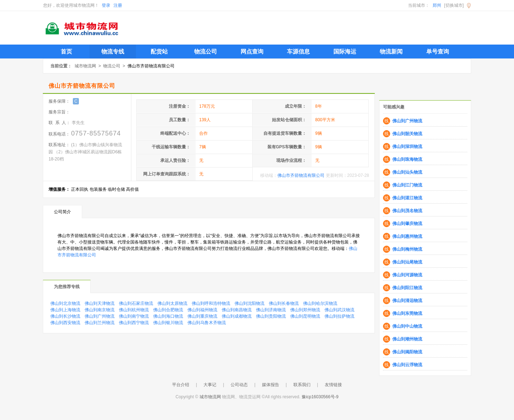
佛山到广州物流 (100, 316)
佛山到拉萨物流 (339, 316)
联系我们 (302, 385)
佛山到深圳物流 (407, 147)
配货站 (159, 52)
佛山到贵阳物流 (271, 316)
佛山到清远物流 (407, 301)
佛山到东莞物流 (407, 313)
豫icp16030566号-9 (320, 397)
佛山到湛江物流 (407, 198)
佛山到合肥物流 (168, 310)
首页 (66, 52)
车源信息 (298, 52)
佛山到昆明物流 (305, 316)
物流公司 (206, 52)
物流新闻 (391, 52)
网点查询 (252, 52)
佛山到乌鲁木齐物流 (207, 323)
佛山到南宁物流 (134, 316)
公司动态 (239, 385)
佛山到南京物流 (100, 310)
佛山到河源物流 (407, 275)
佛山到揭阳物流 (407, 352)
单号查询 (438, 52)
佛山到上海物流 (65, 310)
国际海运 (345, 52)
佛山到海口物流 (168, 316)
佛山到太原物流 (172, 303)
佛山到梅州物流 (407, 249)
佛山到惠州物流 (407, 236)
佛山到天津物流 (100, 303)
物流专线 (113, 52)
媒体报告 (271, 385)
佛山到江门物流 (407, 185)
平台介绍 (181, 385)
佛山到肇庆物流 (407, 224)
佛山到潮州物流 (407, 339)
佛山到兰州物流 (100, 323)
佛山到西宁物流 (134, 323)
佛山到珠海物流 (407, 159)
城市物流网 (85, 66)
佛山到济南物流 (271, 310)
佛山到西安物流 (65, 323)
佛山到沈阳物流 (250, 303)
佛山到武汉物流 (339, 310)
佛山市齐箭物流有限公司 (301, 175)
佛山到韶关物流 (407, 134)
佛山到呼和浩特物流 (211, 303)
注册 (118, 5)
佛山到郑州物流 (305, 310)
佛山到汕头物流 (407, 172)
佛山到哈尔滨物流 (320, 303)
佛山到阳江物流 (407, 288)
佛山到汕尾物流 (407, 262)
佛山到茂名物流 (407, 211)
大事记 (210, 385)
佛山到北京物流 (65, 303)
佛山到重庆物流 (202, 316)
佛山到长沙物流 (65, 316)
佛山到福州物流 (202, 310)
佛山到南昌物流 (237, 310)
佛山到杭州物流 (134, 310)
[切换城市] (454, 5)
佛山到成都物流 (237, 316)
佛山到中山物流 (407, 326)
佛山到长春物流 (284, 303)
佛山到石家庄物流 (136, 303)
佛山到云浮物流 (407, 365)
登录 (106, 5)
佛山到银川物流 (168, 323)
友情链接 (333, 385)
